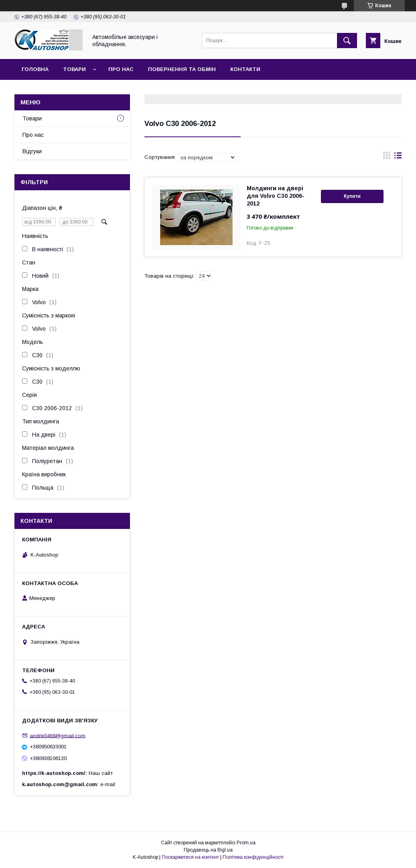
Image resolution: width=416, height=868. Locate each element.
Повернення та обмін (182, 69)
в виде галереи (387, 157)
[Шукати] (347, 41)
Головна (35, 69)
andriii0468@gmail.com (58, 735)
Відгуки (32, 151)
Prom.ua (246, 843)
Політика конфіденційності (253, 857)
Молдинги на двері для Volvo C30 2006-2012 (276, 196)
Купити (352, 196)
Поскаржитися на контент (190, 857)
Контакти (245, 69)
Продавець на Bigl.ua (208, 850)
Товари (74, 69)
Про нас (121, 69)
